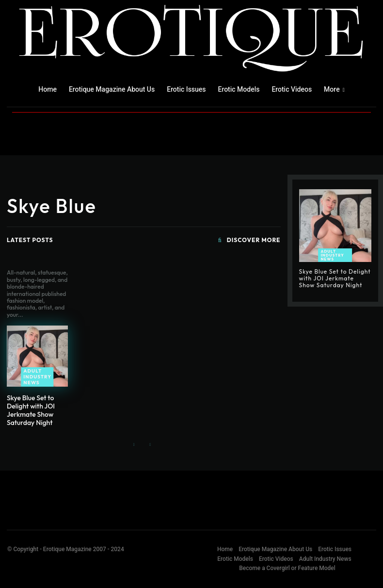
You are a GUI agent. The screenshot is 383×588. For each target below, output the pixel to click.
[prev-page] (134, 445)
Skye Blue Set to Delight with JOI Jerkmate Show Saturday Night (31, 410)
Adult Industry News (37, 377)
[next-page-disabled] (150, 445)
